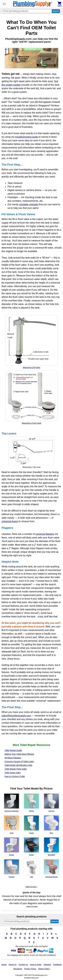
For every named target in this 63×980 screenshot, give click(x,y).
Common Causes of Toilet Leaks (19, 762)
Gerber (12, 846)
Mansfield (51, 846)
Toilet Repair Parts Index (16, 769)
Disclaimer (18, 969)
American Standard (12, 802)
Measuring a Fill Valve (31, 342)
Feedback (57, 964)
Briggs (31, 802)
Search (54, 921)
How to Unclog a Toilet (15, 776)
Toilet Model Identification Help (18, 765)
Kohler (31, 846)
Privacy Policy (30, 969)
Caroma (51, 802)
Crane (31, 824)
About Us (13, 964)
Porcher (12, 868)
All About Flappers (13, 758)
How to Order (36, 964)
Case (12, 824)
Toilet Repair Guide (13, 750)
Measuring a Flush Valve (31, 397)
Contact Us (23, 964)
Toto (31, 868)
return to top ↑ (31, 887)
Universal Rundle (51, 868)
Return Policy (44, 969)
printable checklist (29, 204)
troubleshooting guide (27, 137)
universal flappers (45, 534)
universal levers (10, 521)
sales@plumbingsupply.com (16, 716)
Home (4, 964)
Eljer (51, 824)
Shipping (47, 964)
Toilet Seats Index (13, 773)
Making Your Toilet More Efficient (19, 754)
